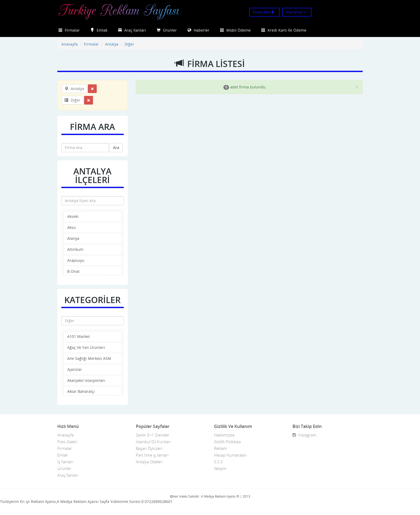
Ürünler (167, 30)
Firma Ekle (264, 12)
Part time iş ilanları (152, 455)
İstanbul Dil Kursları (153, 442)
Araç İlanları (132, 30)
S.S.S (218, 462)
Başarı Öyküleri (149, 448)
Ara (116, 148)
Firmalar (69, 30)
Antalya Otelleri (149, 462)
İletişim (220, 468)
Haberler (198, 30)
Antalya (112, 44)
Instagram (304, 435)
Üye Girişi (296, 12)
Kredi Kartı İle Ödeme (284, 30)
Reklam (220, 448)
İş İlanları (65, 462)
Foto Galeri (67, 442)
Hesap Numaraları (230, 455)
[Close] (357, 87)
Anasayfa (70, 44)
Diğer (129, 44)
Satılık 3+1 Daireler (153, 435)
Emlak (99, 30)
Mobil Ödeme (235, 30)
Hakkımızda (224, 435)
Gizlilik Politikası (228, 442)
